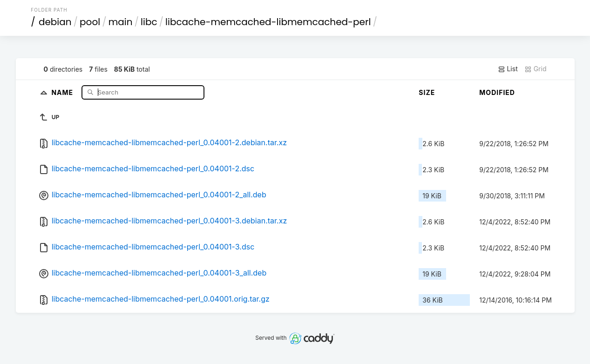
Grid (536, 69)
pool (90, 22)
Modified (497, 92)
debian (55, 22)
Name (63, 92)
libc (149, 22)
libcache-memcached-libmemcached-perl (268, 22)
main (121, 22)
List (508, 69)
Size (427, 92)
